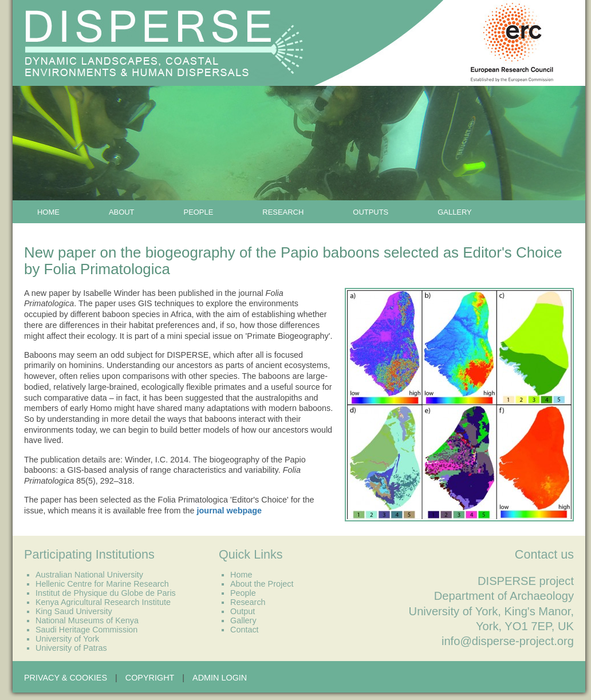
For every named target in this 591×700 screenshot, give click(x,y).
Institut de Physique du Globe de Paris (106, 593)
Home (48, 212)
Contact (245, 630)
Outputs (371, 212)
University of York (67, 639)
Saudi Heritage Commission (86, 630)
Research (283, 212)
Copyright (150, 678)
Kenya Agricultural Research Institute (103, 602)
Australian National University (89, 575)
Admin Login (220, 678)
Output (243, 611)
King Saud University (74, 611)
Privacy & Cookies (66, 678)
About (122, 212)
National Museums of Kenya (87, 620)
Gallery (455, 212)
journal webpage (230, 511)
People (199, 212)
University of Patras (71, 648)
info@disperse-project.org (508, 641)
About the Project (262, 584)
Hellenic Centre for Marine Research (102, 584)
